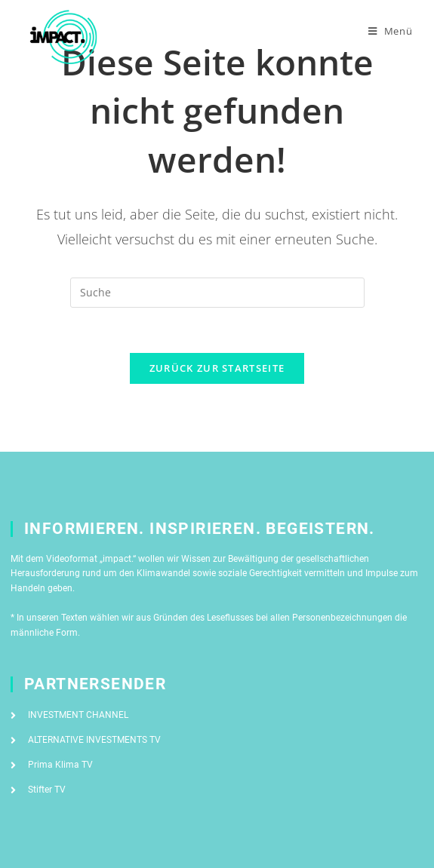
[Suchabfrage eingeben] (217, 293)
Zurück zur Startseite (217, 368)
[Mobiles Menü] (391, 31)
